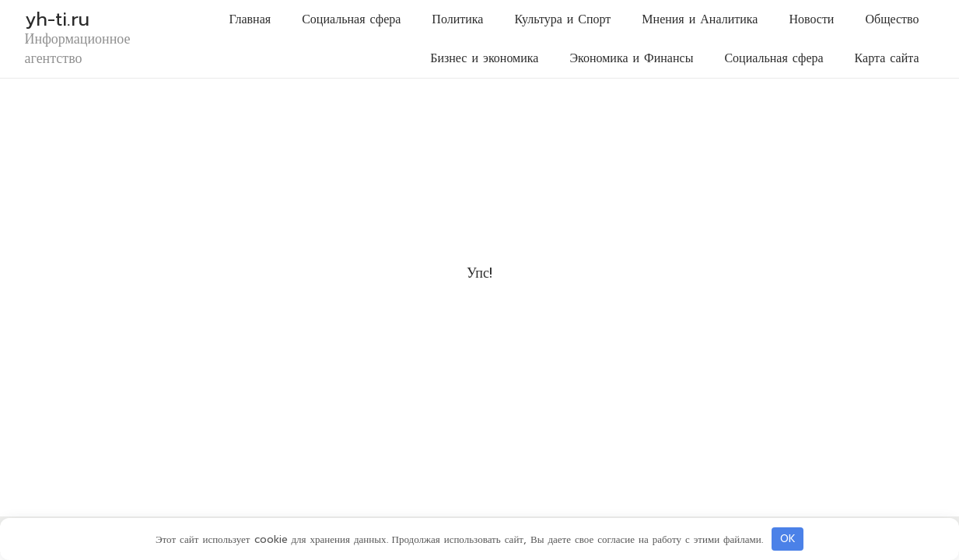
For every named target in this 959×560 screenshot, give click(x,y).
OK (788, 539)
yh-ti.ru (57, 19)
